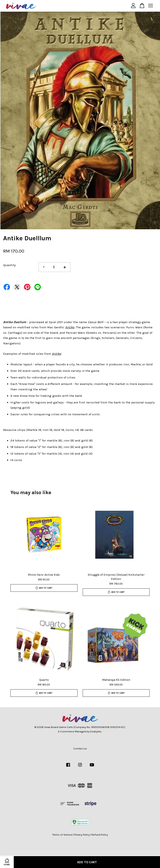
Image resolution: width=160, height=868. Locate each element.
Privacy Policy (82, 835)
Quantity (9, 265)
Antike (70, 327)
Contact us (80, 748)
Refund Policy (100, 835)
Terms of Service (62, 835)
